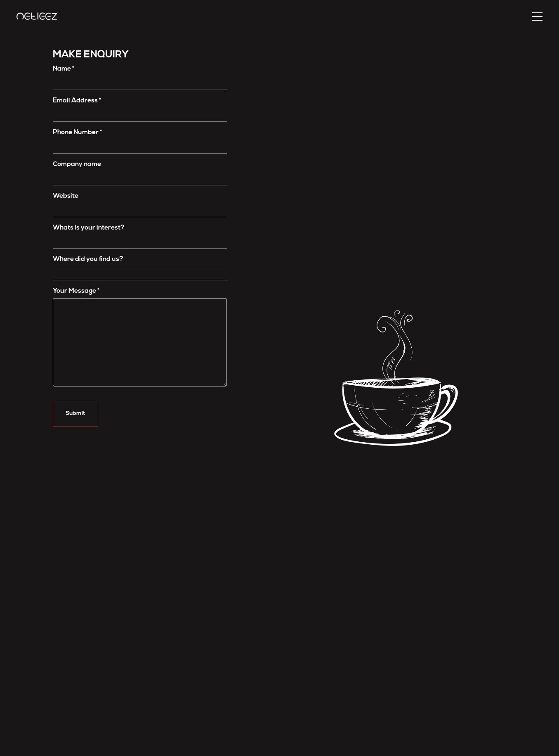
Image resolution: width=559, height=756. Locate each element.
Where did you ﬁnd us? (88, 259)
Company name (77, 164)
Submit (75, 414)
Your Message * (76, 291)
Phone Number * (77, 133)
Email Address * (77, 101)
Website (66, 196)
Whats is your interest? (89, 228)
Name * (64, 69)
